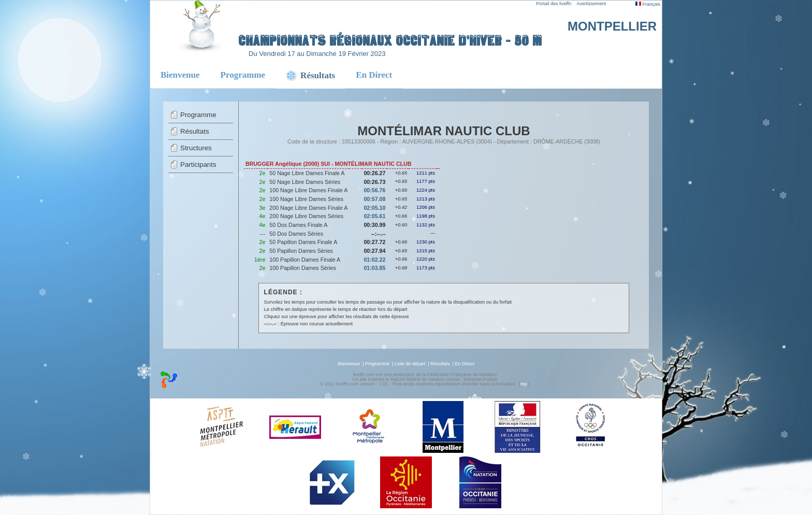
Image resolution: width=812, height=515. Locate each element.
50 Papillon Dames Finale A (303, 242)
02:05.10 (374, 208)
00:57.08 (374, 199)
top (524, 384)
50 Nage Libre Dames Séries (305, 182)
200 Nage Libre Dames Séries (306, 216)
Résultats (195, 131)
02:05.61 (374, 216)
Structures (196, 148)
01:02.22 (374, 260)
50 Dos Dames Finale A (298, 225)
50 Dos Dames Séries (296, 234)
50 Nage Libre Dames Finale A (307, 173)
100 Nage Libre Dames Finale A (308, 190)
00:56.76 (374, 190)
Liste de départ (410, 364)
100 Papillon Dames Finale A (305, 260)
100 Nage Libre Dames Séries (306, 199)
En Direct (374, 75)
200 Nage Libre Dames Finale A (308, 208)
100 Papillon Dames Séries (303, 268)
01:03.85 (374, 268)
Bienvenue (180, 75)
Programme (243, 75)
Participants (198, 164)
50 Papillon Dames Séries (301, 251)
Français (648, 4)
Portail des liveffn (554, 4)
